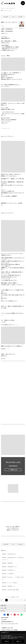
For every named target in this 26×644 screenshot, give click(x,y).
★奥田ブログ (4, 33)
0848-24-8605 (15, 624)
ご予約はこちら (14, 470)
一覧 (13, 17)
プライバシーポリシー (14, 637)
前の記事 (6, 17)
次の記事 (20, 17)
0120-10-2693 (7, 624)
